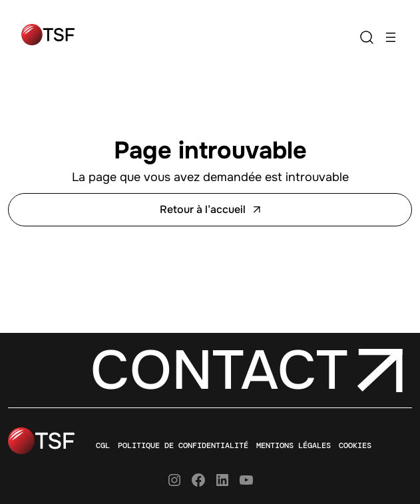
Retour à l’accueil (210, 209)
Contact (219, 371)
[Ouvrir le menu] (391, 37)
